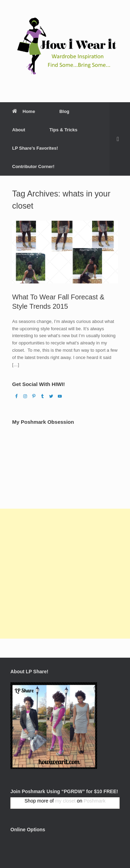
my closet (65, 801)
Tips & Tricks (64, 130)
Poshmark (94, 801)
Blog (64, 111)
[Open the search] (120, 139)
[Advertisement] (65, 574)
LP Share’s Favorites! (35, 148)
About (19, 130)
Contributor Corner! (33, 166)
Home (24, 111)
